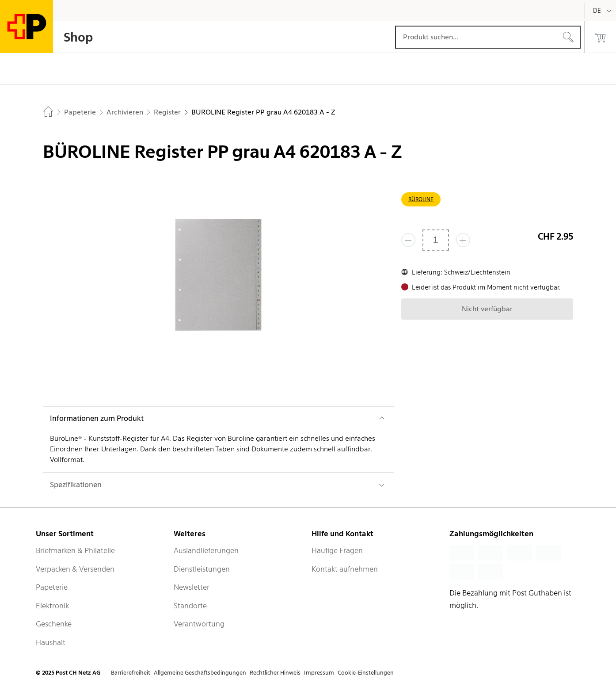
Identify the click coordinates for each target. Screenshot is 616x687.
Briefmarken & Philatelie (75, 550)
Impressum (319, 673)
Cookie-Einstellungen (366, 673)
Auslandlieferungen (206, 550)
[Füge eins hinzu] (463, 240)
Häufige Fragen (337, 550)
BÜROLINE (421, 199)
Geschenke (54, 624)
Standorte (190, 606)
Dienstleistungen (202, 569)
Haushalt (51, 642)
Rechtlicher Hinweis (275, 673)
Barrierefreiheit (131, 673)
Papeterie (52, 587)
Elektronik (52, 606)
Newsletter (192, 587)
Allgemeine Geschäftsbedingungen (200, 673)
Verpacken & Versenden (75, 569)
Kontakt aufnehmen (345, 569)
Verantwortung (199, 624)
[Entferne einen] (408, 240)
